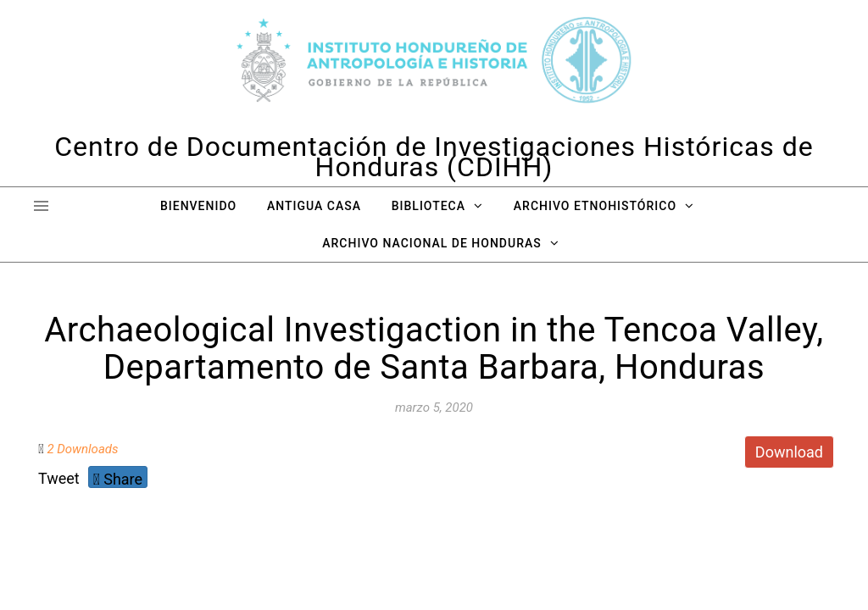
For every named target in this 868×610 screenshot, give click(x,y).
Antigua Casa (314, 206)
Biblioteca (428, 206)
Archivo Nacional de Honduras (431, 243)
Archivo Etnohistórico (595, 206)
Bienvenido (198, 206)
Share (118, 479)
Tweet (59, 478)
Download (789, 452)
